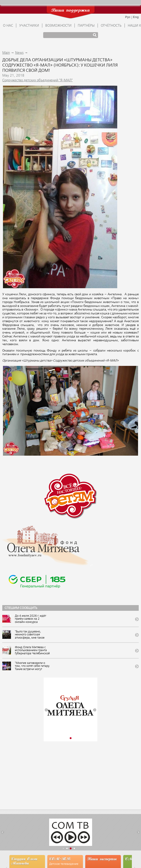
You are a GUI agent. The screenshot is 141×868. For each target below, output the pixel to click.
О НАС (8, 26)
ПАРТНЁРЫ (86, 26)
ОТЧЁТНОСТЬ (111, 26)
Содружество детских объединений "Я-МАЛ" (37, 80)
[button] (46, 710)
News (19, 53)
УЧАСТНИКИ (29, 26)
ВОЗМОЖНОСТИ (58, 26)
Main (6, 53)
